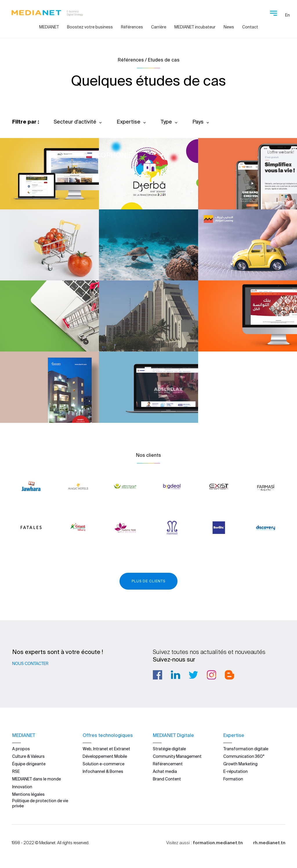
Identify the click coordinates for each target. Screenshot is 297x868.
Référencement (168, 764)
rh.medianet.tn (269, 843)
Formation (233, 779)
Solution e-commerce (104, 764)
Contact (250, 27)
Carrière (159, 27)
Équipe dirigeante (29, 764)
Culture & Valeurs (28, 756)
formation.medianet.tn (218, 843)
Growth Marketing (240, 764)
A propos (21, 749)
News (229, 27)
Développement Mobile (105, 756)
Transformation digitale (246, 749)
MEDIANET (49, 27)
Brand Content (167, 779)
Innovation (22, 787)
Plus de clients (148, 581)
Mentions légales (28, 794)
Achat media (165, 771)
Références (132, 27)
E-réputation (236, 771)
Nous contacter (30, 664)
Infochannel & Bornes (103, 771)
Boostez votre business (90, 27)
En (287, 15)
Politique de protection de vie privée (40, 803)
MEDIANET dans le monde (37, 779)
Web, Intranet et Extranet (106, 749)
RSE (16, 771)
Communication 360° (244, 756)
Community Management (177, 756)
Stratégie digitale (169, 749)
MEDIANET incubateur (195, 27)
